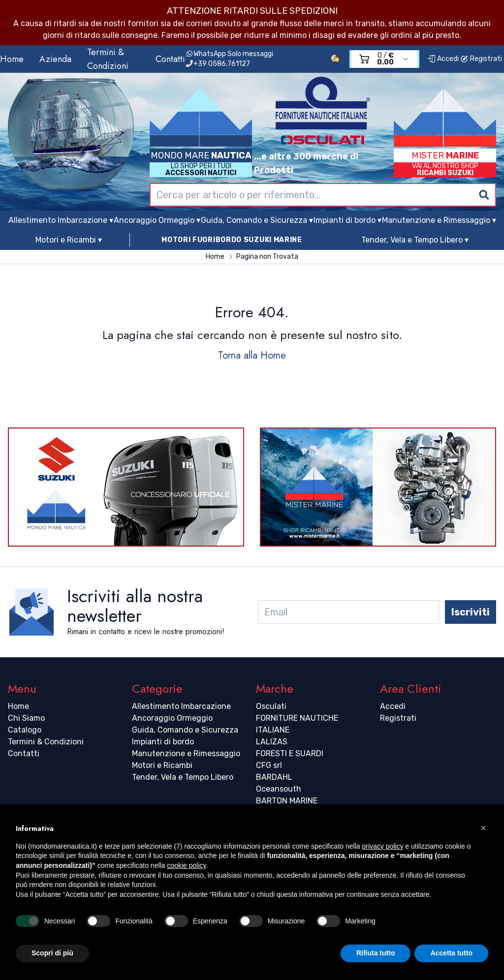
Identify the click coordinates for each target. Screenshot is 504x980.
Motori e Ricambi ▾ (69, 240)
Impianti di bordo (163, 742)
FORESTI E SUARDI (290, 753)
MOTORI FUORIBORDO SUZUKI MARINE (232, 240)
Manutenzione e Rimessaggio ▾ (439, 220)
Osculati (271, 706)
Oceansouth (279, 789)
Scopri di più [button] (52, 953)
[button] (483, 828)
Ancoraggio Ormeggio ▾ (157, 220)
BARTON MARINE (287, 801)
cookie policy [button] (186, 865)
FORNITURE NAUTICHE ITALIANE (297, 724)
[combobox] (323, 195)
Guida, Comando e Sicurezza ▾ (257, 220)
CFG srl (269, 765)
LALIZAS (272, 742)
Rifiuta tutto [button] (376, 953)
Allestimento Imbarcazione (181, 706)
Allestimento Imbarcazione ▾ (61, 220)
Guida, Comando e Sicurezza (185, 730)
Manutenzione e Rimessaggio (186, 753)
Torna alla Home (252, 355)
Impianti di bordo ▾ (347, 220)
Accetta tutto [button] (451, 953)
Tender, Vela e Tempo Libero (183, 777)
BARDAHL (274, 777)
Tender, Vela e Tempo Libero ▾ (415, 240)
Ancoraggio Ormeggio (172, 718)
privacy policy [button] (382, 846)
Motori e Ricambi (162, 765)
